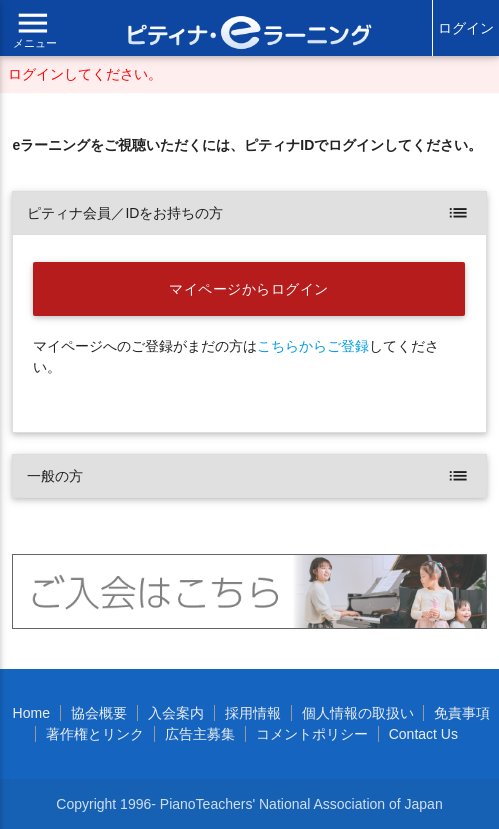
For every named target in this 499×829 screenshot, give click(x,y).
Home (31, 713)
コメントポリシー (312, 734)
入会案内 (176, 713)
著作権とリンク (95, 734)
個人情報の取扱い (358, 713)
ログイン (466, 28)
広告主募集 (200, 734)
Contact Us (423, 734)
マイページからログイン (250, 289)
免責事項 (462, 713)
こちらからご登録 (313, 346)
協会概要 (99, 713)
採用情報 (253, 713)
